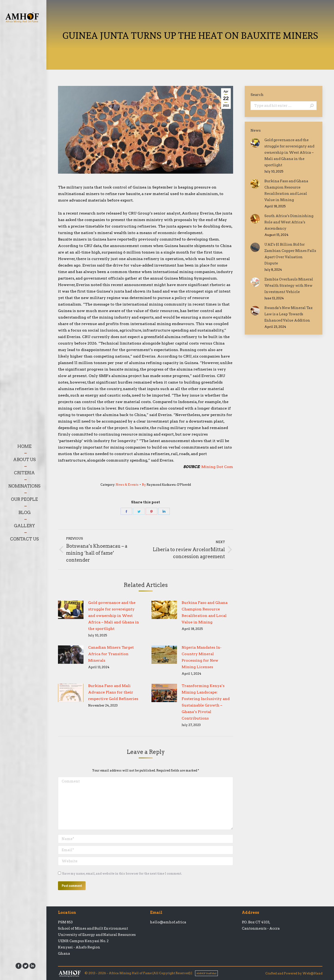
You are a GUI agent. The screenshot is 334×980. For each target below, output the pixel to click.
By (166, 485)
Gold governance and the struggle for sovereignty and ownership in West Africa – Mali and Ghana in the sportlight (114, 616)
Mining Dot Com (217, 467)
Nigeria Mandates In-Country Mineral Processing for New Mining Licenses (202, 657)
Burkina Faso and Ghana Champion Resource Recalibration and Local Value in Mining (205, 612)
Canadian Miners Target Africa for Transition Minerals (111, 654)
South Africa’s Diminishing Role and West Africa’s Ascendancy (289, 222)
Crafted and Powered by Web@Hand (294, 973)
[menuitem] (24, 446)
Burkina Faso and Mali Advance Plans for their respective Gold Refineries (113, 692)
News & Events (127, 485)
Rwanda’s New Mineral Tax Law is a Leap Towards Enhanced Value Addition (289, 314)
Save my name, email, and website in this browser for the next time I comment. (122, 874)
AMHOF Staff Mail (206, 973)
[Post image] (71, 610)
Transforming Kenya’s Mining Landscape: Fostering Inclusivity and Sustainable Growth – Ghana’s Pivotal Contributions (206, 702)
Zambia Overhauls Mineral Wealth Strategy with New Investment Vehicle (289, 286)
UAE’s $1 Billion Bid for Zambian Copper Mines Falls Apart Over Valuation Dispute (290, 254)
